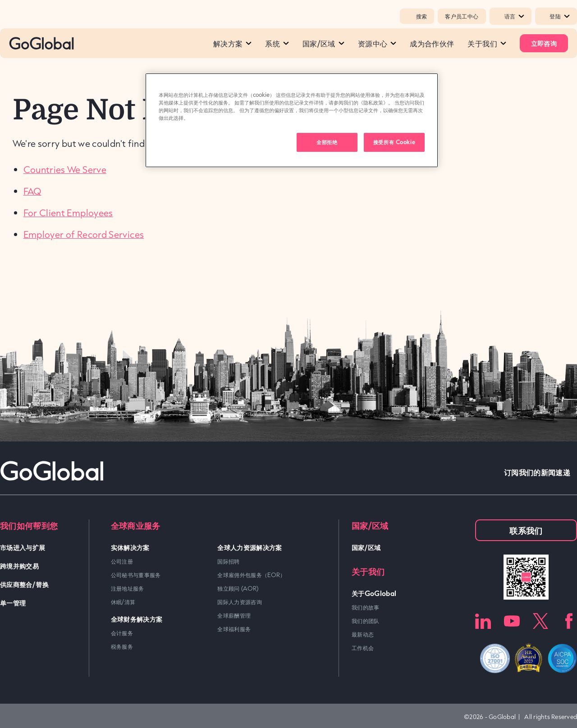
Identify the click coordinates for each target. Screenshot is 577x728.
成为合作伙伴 (432, 43)
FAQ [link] (32, 191)
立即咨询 (544, 43)
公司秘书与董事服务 (136, 575)
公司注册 (122, 561)
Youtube (512, 621)
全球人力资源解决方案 (250, 547)
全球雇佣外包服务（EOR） (252, 575)
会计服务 (122, 633)
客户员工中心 (462, 16)
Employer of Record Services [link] (84, 234)
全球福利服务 (234, 629)
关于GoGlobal (374, 593)
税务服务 (122, 646)
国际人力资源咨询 (240, 602)
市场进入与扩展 (23, 547)
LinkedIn (483, 621)
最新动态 (363, 634)
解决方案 (232, 43)
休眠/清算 (123, 602)
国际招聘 (228, 561)
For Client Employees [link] (68, 213)
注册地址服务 (128, 588)
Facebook (569, 621)
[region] (292, 120)
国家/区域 (323, 43)
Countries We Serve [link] (65, 169)
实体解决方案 (130, 547)
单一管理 (13, 603)
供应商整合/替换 (24, 584)
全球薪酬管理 (234, 615)
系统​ (277, 43)
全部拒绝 (327, 142)
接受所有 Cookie (394, 142)
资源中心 (377, 43)
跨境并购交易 (19, 566)
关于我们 (487, 43)
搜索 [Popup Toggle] (417, 16)
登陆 (560, 16)
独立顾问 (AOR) (238, 588)
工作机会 (363, 648)
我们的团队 (366, 621)
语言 (515, 16)
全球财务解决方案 (137, 619)
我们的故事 (366, 607)
